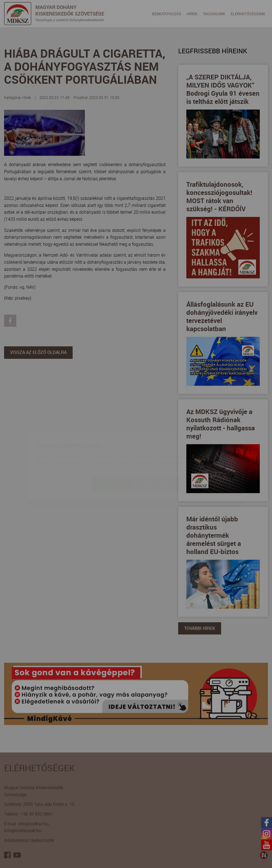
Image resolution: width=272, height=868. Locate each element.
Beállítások (158, 452)
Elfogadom (113, 452)
